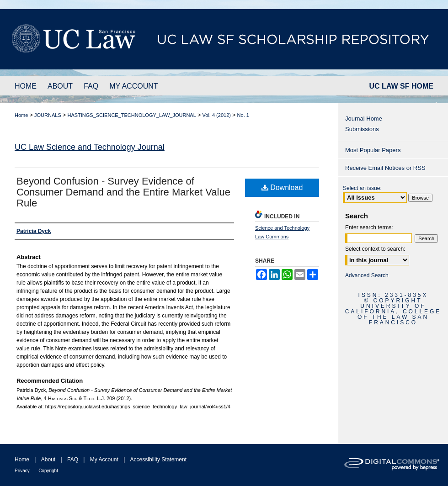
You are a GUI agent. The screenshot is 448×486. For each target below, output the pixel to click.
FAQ (73, 460)
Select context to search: (375, 249)
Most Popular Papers (373, 150)
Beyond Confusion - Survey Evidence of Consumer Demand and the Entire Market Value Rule (123, 192)
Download (282, 188)
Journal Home (364, 119)
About (48, 460)
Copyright (48, 471)
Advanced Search (367, 275)
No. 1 (243, 115)
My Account (104, 460)
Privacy (22, 471)
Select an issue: (362, 188)
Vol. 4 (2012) (217, 115)
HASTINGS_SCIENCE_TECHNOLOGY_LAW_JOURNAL (131, 115)
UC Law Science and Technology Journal (90, 147)
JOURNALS (48, 115)
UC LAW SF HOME (401, 86)
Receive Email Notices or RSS (385, 168)
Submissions (362, 129)
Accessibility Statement (158, 460)
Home (21, 115)
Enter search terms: (369, 227)
